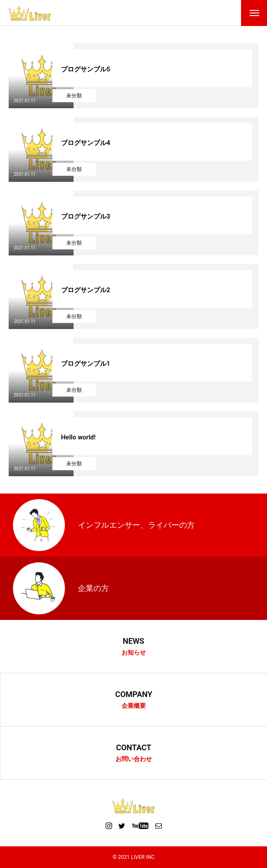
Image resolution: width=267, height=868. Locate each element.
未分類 (74, 96)
